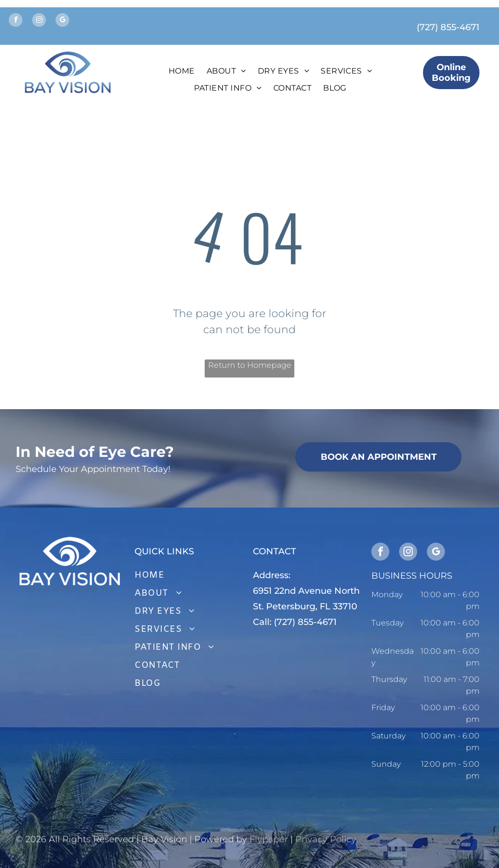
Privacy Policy (326, 839)
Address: (272, 575)
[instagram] (39, 21)
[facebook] (16, 21)
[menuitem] (182, 71)
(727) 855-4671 (448, 27)
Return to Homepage (250, 365)
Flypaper (269, 839)
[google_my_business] (62, 21)
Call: (262, 622)
